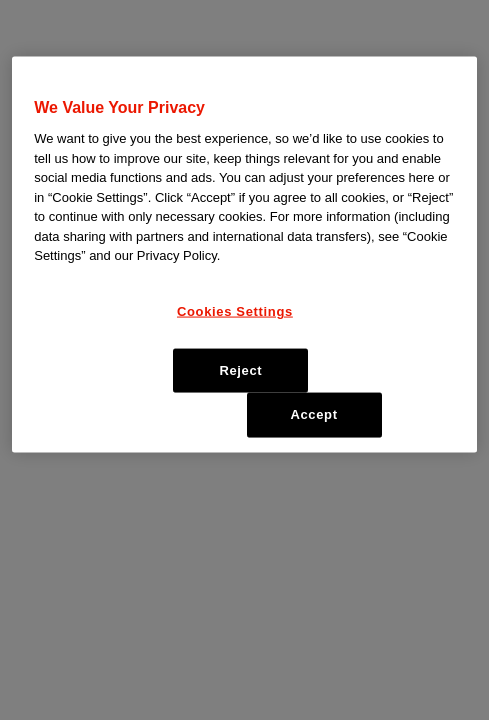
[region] (244, 255)
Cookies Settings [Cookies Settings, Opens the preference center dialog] (235, 311)
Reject (240, 370)
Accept (313, 414)
